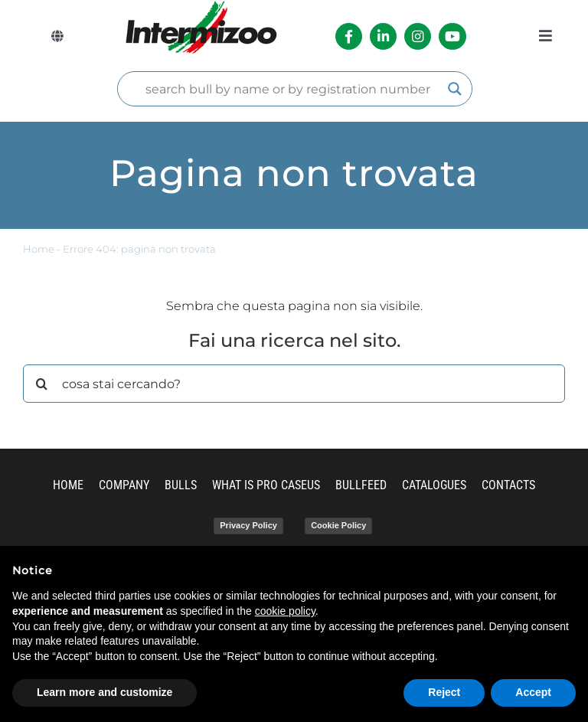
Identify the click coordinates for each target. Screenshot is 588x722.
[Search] (42, 384)
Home (39, 249)
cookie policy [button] (285, 611)
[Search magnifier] (455, 89)
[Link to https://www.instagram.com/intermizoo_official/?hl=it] (418, 36)
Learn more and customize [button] (105, 692)
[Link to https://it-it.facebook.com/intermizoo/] (349, 36)
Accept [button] (533, 692)
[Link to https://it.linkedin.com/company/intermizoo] (383, 36)
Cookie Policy (338, 525)
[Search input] (288, 89)
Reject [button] (444, 692)
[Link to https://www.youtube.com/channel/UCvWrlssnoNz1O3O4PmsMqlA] (452, 36)
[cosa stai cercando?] (294, 384)
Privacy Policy (248, 525)
